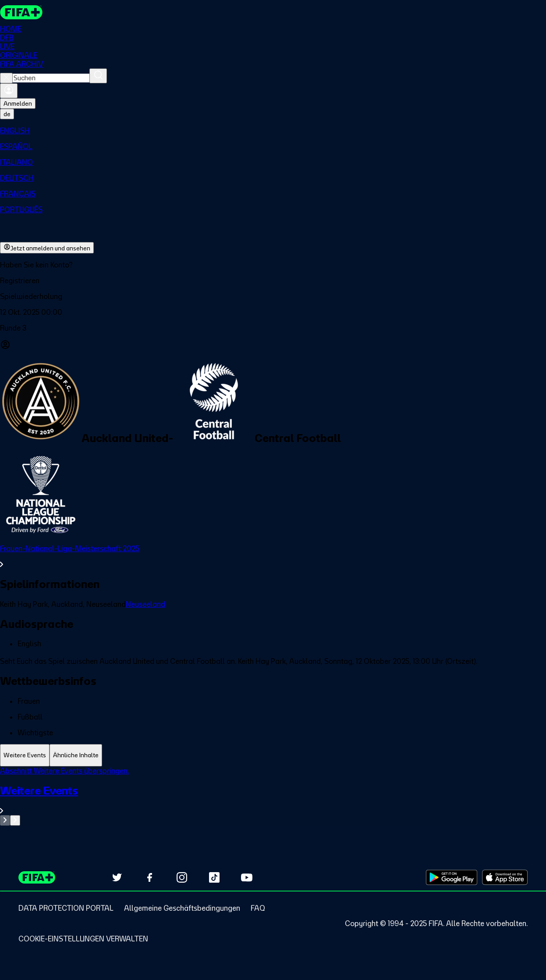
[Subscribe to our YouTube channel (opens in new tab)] (247, 877)
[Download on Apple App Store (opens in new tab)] (505, 877)
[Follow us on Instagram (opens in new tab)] (182, 877)
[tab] (25, 755)
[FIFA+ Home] (21, 12)
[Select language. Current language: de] (7, 114)
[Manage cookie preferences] (83, 939)
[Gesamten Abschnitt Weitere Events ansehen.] (273, 800)
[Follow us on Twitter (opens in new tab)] (117, 877)
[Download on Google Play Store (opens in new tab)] (452, 877)
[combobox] (51, 78)
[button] (273, 281)
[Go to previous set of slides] (5, 820)
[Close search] (6, 78)
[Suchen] (98, 76)
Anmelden (18, 103)
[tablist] (273, 755)
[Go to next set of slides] (15, 820)
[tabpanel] (273, 796)
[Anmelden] (9, 91)
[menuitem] (273, 131)
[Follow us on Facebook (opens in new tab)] (149, 877)
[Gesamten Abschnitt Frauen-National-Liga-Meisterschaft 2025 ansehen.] (273, 556)
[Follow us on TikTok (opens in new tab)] (214, 877)
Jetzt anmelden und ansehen (47, 248)
